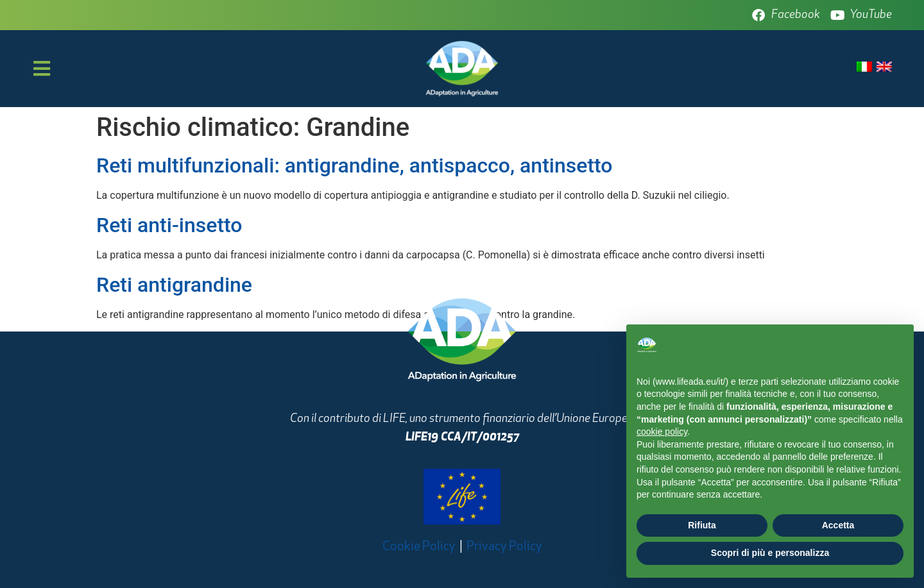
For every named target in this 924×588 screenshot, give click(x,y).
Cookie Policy (419, 547)
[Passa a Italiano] (864, 68)
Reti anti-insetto (169, 225)
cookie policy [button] (662, 432)
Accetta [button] (838, 525)
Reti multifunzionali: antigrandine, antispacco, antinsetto (354, 165)
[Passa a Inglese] (884, 68)
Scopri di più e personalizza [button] (770, 553)
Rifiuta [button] (702, 525)
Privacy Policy (504, 547)
